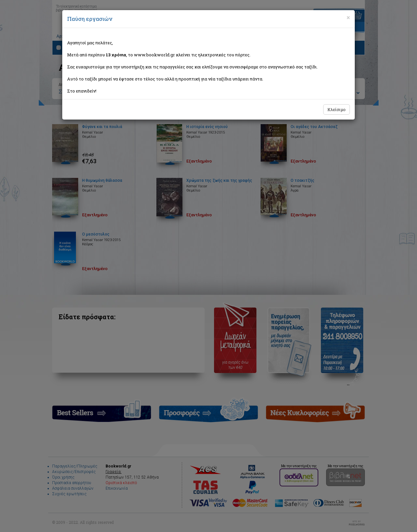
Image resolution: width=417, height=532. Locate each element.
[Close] (348, 18)
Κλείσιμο (337, 109)
